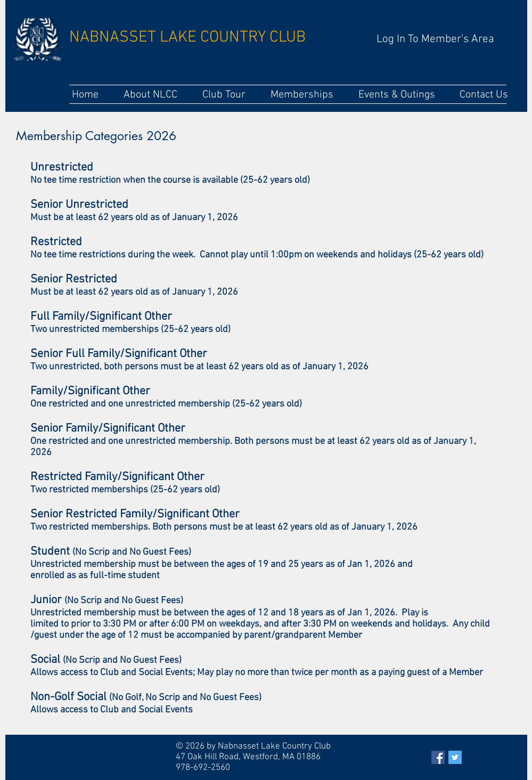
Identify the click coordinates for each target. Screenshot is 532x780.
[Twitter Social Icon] (455, 757)
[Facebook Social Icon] (438, 757)
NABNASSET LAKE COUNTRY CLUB (187, 38)
